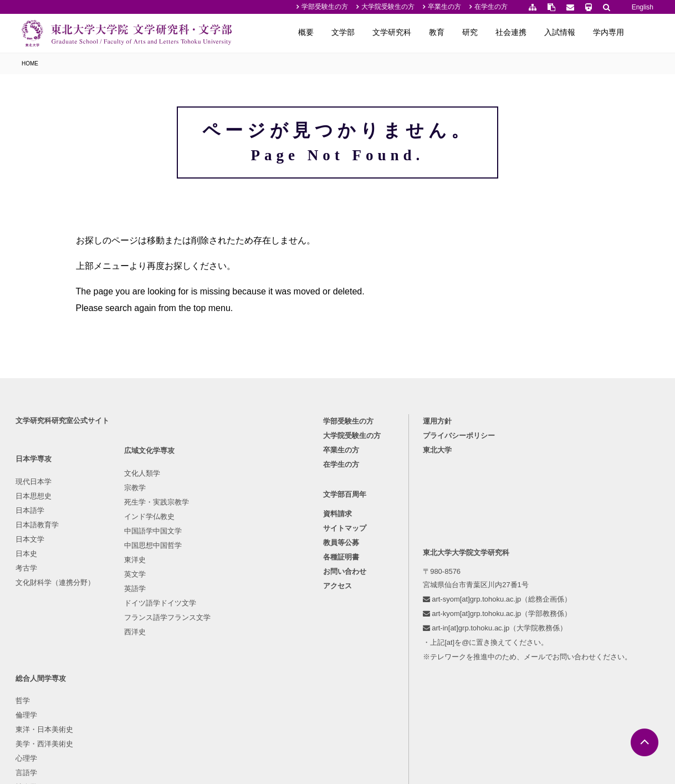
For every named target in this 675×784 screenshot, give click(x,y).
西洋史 (124, 672)
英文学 (124, 614)
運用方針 (438, 453)
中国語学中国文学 (142, 571)
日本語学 (31, 542)
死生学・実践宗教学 (145, 542)
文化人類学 (131, 513)
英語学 (124, 628)
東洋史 (124, 600)
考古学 (27, 600)
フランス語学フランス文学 (156, 657)
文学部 (364, 32)
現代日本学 (35, 513)
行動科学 (224, 614)
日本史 (27, 585)
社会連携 (531, 32)
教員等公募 (341, 576)
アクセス (337, 619)
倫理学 (220, 528)
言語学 (220, 585)
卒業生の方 (444, 7)
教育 (457, 32)
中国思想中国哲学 (142, 585)
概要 (326, 32)
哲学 (217, 513)
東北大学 (438, 482)
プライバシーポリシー (460, 467)
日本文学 (31, 571)
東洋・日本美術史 (238, 542)
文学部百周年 (345, 527)
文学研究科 (412, 32)
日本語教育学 (38, 556)
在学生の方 (491, 7)
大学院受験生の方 (388, 7)
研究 (490, 32)
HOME (30, 63)
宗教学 (124, 528)
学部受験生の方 (325, 7)
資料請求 (337, 547)
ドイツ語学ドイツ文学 (149, 643)
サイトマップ (345, 561)
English (643, 7)
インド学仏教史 (138, 556)
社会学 (220, 600)
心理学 (220, 571)
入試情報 (580, 32)
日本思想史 (35, 528)
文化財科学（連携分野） (56, 614)
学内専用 (629, 32)
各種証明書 (341, 590)
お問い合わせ (345, 605)
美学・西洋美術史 (238, 556)
